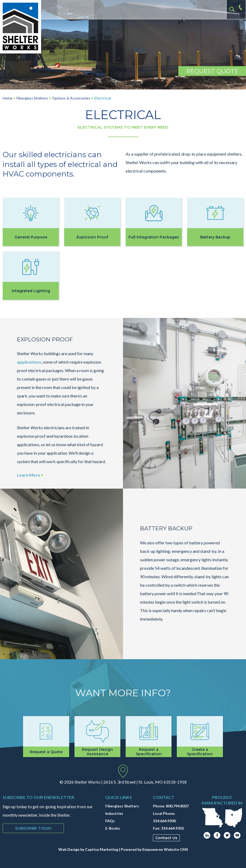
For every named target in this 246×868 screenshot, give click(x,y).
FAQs (110, 821)
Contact (217, 9)
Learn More (31, 475)
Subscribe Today (33, 828)
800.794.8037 (177, 806)
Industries (150, 9)
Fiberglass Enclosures (117, 9)
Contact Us (166, 838)
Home (8, 98)
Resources (173, 9)
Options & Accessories (71, 98)
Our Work (196, 9)
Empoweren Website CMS (165, 849)
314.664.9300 (164, 821)
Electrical (103, 98)
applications (29, 362)
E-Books (113, 828)
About (49, 9)
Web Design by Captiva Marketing (88, 849)
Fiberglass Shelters (76, 9)
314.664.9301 (173, 828)
